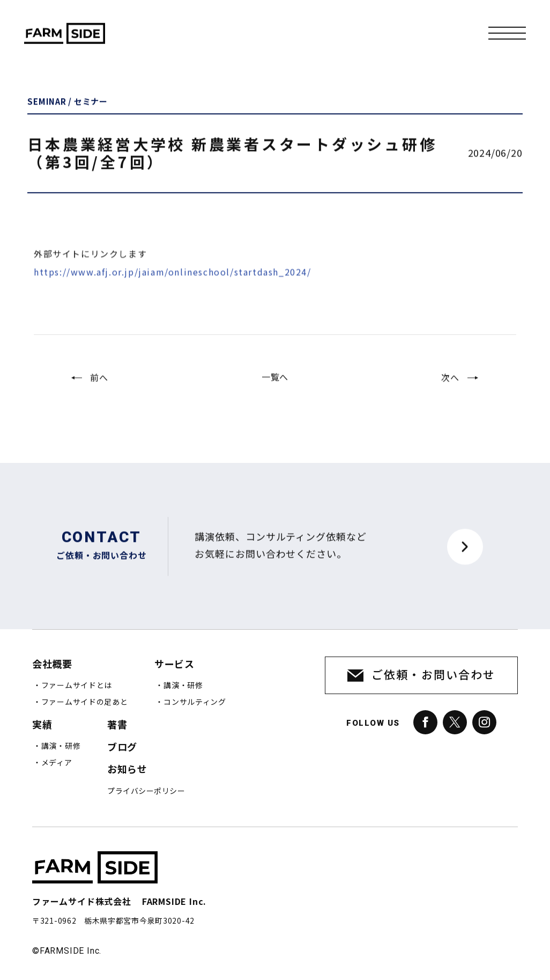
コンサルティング (195, 702)
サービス (174, 664)
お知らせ (127, 769)
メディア (57, 763)
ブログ (122, 747)
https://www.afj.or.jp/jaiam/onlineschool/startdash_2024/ (173, 287)
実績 (42, 725)
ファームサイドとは (77, 686)
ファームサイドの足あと (85, 702)
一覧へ (275, 384)
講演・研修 (183, 686)
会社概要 (52, 664)
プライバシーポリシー (146, 791)
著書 (117, 725)
